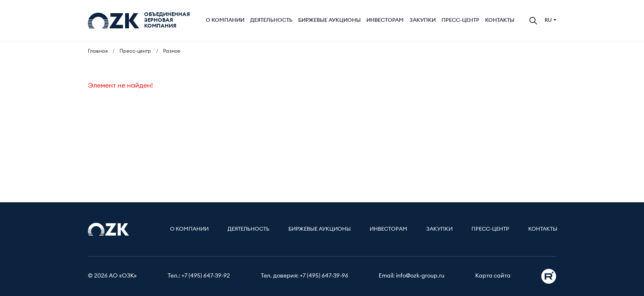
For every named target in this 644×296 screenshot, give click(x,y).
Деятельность (271, 20)
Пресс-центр (460, 20)
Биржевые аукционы (329, 20)
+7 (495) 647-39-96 (324, 276)
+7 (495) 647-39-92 (206, 276)
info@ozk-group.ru (420, 276)
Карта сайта (493, 276)
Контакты (500, 20)
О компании (225, 20)
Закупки (423, 20)
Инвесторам (385, 20)
